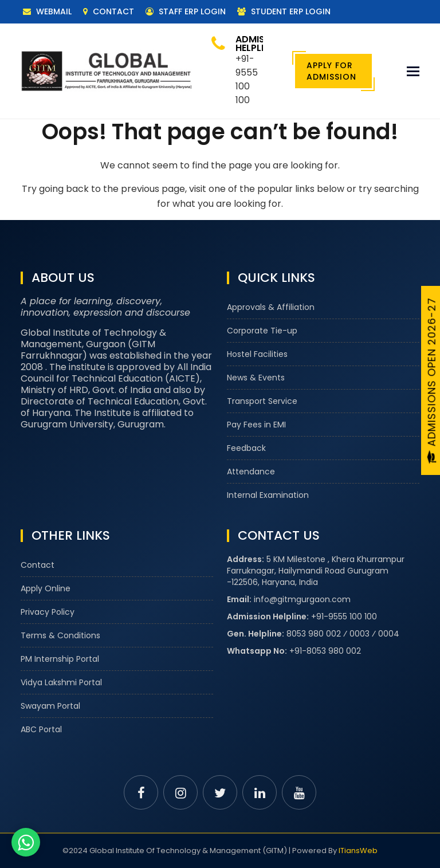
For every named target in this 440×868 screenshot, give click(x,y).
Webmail (47, 11)
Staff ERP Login (186, 11)
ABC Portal (41, 729)
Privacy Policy (48, 612)
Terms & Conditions (60, 635)
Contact (109, 11)
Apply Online (46, 588)
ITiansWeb (358, 851)
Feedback (246, 448)
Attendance (251, 472)
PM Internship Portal (60, 659)
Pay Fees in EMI (256, 425)
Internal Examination (268, 495)
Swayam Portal (50, 706)
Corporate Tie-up (262, 331)
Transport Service (262, 401)
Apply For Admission (331, 71)
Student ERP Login (284, 11)
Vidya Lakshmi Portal (61, 682)
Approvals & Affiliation (271, 307)
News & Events (256, 378)
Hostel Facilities (257, 354)
